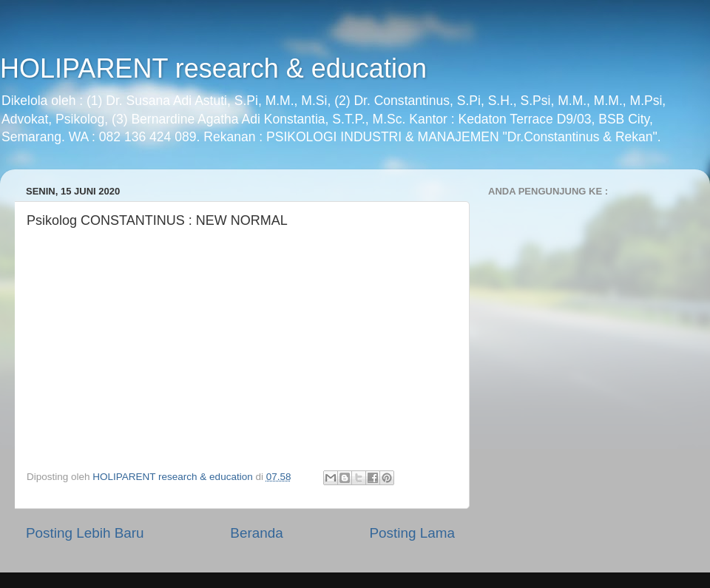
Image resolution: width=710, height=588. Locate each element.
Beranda (256, 533)
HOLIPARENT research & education (213, 68)
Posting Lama (412, 533)
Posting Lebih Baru (85, 533)
